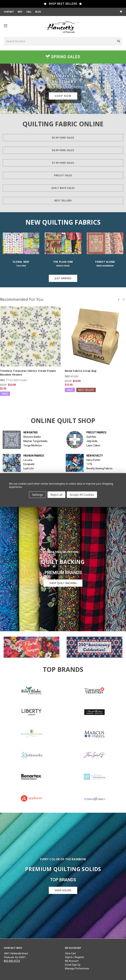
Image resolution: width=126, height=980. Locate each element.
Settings (38, 495)
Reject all (56, 495)
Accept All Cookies (82, 495)
